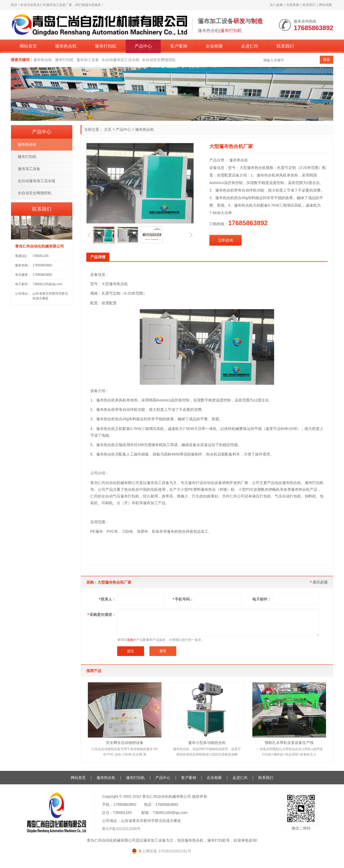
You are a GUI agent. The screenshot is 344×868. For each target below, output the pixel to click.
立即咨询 (225, 240)
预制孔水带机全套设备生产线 (289, 743)
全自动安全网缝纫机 (159, 60)
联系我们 (309, 5)
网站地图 (325, 5)
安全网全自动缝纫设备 (125, 743)
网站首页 (28, 46)
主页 (108, 129)
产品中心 (143, 46)
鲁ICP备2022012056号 (121, 829)
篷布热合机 (66, 46)
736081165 (41, 256)
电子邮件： (262, 599)
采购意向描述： (102, 615)
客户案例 (179, 46)
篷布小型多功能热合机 (207, 743)
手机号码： (183, 599)
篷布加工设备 (88, 60)
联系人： (107, 599)
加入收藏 (276, 5)
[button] (89, 235)
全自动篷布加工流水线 (120, 60)
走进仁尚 (250, 46)
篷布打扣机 (106, 46)
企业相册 (214, 46)
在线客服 (293, 5)
